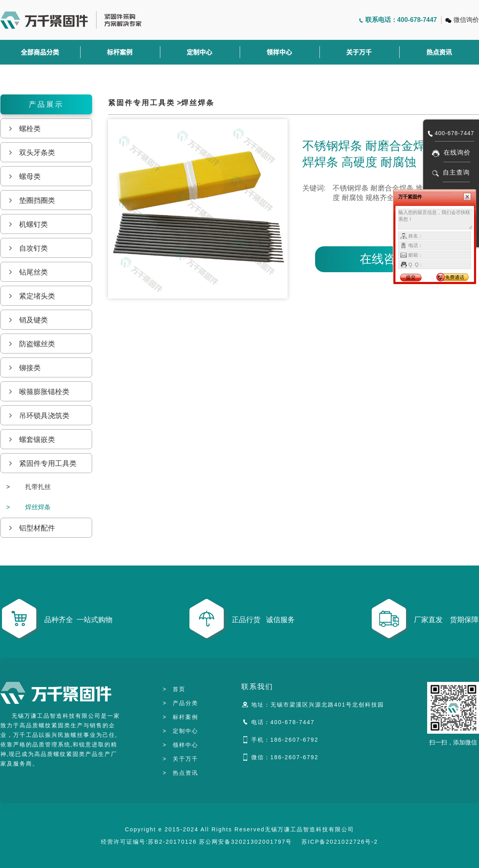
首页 (174, 689)
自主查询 (456, 172)
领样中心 (279, 52)
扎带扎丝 (29, 487)
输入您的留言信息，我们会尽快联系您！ (435, 219)
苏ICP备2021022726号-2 (340, 842)
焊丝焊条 (29, 507)
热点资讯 (180, 773)
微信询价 (466, 20)
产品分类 (180, 703)
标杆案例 (120, 52)
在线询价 (457, 152)
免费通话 (455, 277)
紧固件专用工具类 (142, 103)
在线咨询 (384, 259)
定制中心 (199, 52)
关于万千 (359, 52)
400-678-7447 (454, 133)
